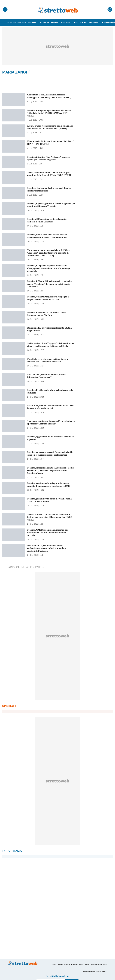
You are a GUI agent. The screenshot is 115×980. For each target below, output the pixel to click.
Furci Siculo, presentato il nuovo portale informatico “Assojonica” (47, 376)
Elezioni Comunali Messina (55, 22)
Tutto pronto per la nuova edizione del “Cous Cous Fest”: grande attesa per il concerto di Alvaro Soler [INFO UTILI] (50, 253)
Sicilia (81, 964)
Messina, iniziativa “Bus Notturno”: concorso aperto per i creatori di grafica (50, 158)
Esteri (99, 971)
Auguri (105, 971)
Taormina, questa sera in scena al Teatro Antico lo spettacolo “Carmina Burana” (51, 422)
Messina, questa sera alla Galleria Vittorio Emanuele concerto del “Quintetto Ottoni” (49, 236)
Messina (67, 964)
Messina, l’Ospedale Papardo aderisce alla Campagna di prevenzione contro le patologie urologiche (50, 268)
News (54, 964)
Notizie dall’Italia (89, 971)
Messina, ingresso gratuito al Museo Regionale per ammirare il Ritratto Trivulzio (51, 205)
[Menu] (5, 9)
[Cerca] (110, 9)
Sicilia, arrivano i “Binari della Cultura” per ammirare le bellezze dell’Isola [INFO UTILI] (50, 174)
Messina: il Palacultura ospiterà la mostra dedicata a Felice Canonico (48, 220)
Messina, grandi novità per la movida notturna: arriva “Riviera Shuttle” (51, 500)
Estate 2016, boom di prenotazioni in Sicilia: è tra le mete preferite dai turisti (50, 407)
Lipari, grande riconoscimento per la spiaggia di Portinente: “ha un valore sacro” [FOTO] (50, 127)
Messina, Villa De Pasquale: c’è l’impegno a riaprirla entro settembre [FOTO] (49, 298)
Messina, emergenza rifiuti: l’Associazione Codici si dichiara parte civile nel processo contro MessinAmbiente (49, 470)
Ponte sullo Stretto (86, 22)
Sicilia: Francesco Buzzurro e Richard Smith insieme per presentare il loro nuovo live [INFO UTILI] (51, 517)
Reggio (60, 964)
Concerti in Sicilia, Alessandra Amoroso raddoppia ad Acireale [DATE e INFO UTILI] (50, 96)
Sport (105, 964)
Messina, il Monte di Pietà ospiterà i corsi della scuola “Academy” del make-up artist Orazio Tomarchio (51, 284)
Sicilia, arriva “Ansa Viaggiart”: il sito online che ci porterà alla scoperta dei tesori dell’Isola (51, 345)
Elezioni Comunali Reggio (22, 22)
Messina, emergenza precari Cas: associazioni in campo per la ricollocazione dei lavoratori (50, 453)
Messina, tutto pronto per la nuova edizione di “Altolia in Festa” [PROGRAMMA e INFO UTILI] (50, 113)
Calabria (74, 964)
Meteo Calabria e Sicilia (93, 964)
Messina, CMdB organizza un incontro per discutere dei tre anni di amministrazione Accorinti (49, 532)
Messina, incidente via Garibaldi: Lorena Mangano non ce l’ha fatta (48, 314)
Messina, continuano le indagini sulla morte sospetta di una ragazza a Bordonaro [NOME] (50, 485)
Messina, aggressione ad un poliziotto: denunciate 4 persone (46, 438)
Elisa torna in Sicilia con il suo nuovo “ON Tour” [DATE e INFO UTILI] (49, 143)
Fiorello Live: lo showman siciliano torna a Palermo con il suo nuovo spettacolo (49, 360)
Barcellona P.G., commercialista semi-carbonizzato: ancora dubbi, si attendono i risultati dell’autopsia (49, 548)
